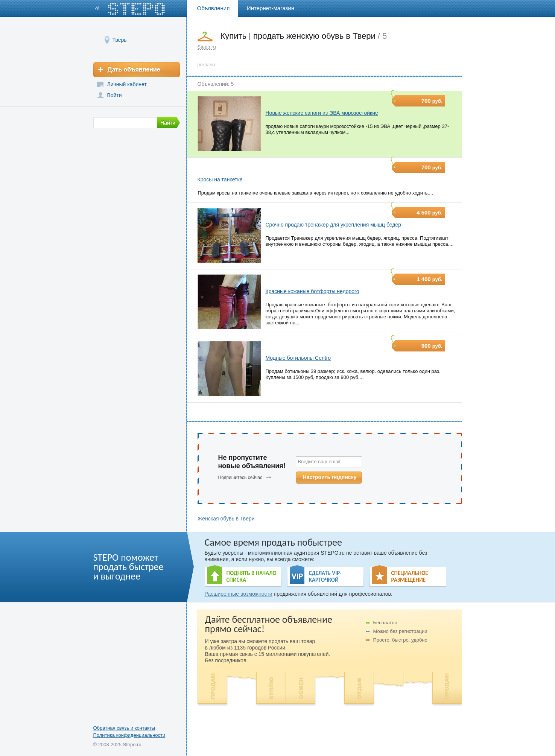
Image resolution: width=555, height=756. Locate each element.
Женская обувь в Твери (226, 519)
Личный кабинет (127, 84)
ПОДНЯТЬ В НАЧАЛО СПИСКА (252, 577)
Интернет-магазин (271, 8)
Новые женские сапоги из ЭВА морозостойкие (322, 113)
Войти (115, 95)
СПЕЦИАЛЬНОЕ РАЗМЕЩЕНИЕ (410, 577)
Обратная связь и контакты (124, 728)
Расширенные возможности (239, 594)
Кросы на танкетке (220, 179)
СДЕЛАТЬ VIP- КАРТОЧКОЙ (325, 577)
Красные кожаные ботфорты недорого (312, 291)
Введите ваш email (319, 462)
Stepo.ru (207, 47)
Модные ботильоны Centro (298, 358)
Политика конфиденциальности (129, 735)
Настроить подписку (330, 477)
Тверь (120, 40)
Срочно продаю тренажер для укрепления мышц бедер (334, 225)
